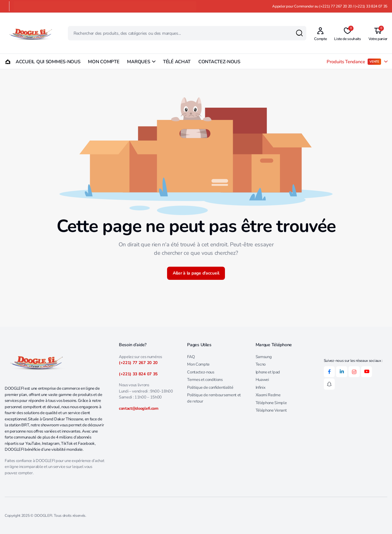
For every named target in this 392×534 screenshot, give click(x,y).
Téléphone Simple (271, 403)
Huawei (262, 380)
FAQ (191, 357)
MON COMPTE (104, 62)
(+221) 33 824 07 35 (138, 374)
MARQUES (138, 62)
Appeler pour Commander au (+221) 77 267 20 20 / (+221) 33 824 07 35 (330, 6)
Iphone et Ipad (268, 372)
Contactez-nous (201, 372)
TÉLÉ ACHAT (177, 62)
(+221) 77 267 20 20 (138, 363)
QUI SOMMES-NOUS (58, 62)
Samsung (264, 357)
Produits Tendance (354, 62)
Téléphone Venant (271, 410)
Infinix (261, 388)
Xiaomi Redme (268, 395)
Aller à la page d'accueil (196, 273)
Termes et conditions (205, 380)
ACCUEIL (17, 62)
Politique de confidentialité (210, 388)
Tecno (261, 364)
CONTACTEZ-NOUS (219, 62)
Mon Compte (198, 364)
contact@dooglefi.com (139, 408)
